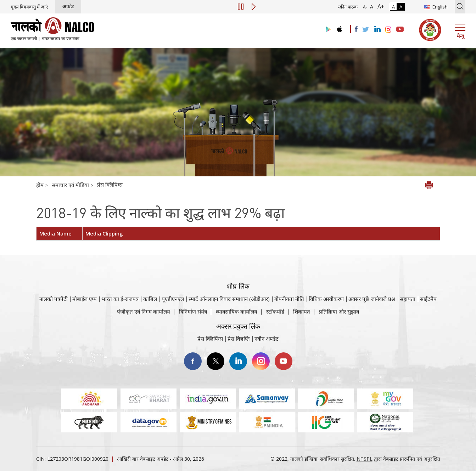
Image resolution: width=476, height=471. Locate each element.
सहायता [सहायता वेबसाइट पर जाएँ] (408, 313)
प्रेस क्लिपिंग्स (110, 185)
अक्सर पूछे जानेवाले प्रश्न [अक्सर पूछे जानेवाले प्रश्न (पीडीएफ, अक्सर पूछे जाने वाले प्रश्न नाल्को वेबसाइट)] (372, 313)
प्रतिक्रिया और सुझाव (339, 317)
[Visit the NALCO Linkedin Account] (377, 30)
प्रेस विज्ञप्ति (239, 339)
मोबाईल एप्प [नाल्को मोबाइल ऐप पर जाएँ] (85, 313)
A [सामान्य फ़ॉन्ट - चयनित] (371, 7)
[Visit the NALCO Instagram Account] (388, 30)
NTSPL (365, 459)
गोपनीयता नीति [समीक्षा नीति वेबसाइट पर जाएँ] (289, 313)
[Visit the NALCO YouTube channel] (400, 30)
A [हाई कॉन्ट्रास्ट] (401, 7)
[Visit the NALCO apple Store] (339, 27)
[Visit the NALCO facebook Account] (356, 29)
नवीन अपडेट (267, 339)
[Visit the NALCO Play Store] (327, 30)
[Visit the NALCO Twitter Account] (365, 30)
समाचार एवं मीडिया (71, 185)
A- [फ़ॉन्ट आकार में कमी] (365, 7)
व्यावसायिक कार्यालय (237, 317)
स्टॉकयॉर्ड (275, 317)
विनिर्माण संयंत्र (193, 317)
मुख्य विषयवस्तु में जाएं (29, 7)
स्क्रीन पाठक (348, 7)
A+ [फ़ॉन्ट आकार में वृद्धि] (380, 6)
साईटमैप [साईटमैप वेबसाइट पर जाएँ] (428, 313)
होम (40, 185)
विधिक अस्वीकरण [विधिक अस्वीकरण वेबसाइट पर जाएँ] (326, 313)
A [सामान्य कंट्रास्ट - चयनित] (393, 7)
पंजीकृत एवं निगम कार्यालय (144, 317)
